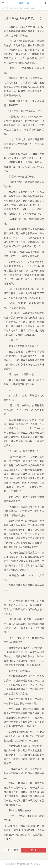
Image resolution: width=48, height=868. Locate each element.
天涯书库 (24, 3)
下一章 (34, 850)
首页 (11, 8)
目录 (16, 850)
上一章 (7, 850)
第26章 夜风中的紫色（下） (30, 8)
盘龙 (17, 8)
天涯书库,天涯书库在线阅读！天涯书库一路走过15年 (24, 864)
